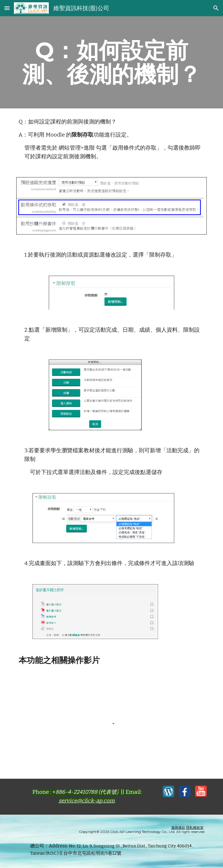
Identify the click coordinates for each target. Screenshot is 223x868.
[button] (7, 8)
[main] (111, 62)
